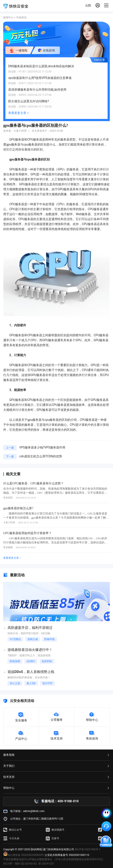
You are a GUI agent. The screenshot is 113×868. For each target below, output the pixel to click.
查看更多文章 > (18, 113)
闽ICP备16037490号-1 (88, 849)
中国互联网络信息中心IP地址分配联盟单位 (28, 859)
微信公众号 (13, 830)
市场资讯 (21, 18)
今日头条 (11, 838)
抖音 (103, 830)
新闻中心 (8, 18)
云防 (88, 5)
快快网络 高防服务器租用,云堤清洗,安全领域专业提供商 (16, 6)
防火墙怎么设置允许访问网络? (29, 101)
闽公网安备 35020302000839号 (24, 855)
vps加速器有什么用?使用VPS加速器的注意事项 (40, 78)
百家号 (53, 838)
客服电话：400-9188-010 (60, 801)
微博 (103, 838)
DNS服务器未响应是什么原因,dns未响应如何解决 (41, 66)
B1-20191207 (46, 864)
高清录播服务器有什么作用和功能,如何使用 (37, 90)
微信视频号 (55, 830)
